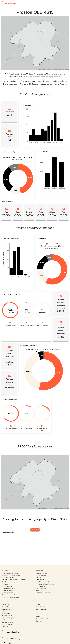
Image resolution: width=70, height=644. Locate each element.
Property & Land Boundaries (12, 595)
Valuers (39, 577)
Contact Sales (41, 609)
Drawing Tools (7, 586)
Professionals (41, 586)
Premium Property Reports (11, 575)
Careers (39, 621)
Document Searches (43, 593)
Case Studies (7, 609)
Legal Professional (42, 582)
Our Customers (41, 588)
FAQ (4, 611)
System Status (7, 615)
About (38, 617)
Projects (5, 584)
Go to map (35, 530)
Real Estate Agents (9, 618)
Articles (5, 620)
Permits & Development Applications (15, 580)
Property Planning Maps (10, 597)
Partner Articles (8, 624)
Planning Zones (7, 590)
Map (38, 590)
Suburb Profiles (41, 573)
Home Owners (41, 575)
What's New (6, 613)
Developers (40, 580)
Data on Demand (8, 577)
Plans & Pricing (41, 607)
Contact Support (42, 619)
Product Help (7, 607)
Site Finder (6, 582)
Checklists (6, 626)
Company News (7, 622)
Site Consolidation (9, 588)
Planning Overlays (8, 593)
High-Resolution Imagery (11, 573)
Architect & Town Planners (45, 584)
